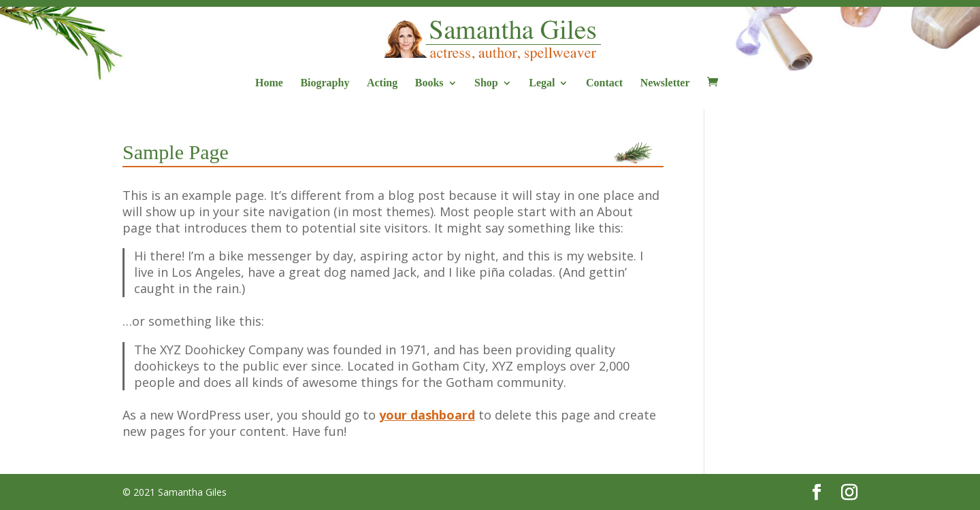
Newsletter (665, 83)
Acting (382, 83)
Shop (486, 83)
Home (269, 83)
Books (429, 83)
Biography (325, 83)
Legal (542, 83)
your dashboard (427, 415)
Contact (604, 83)
